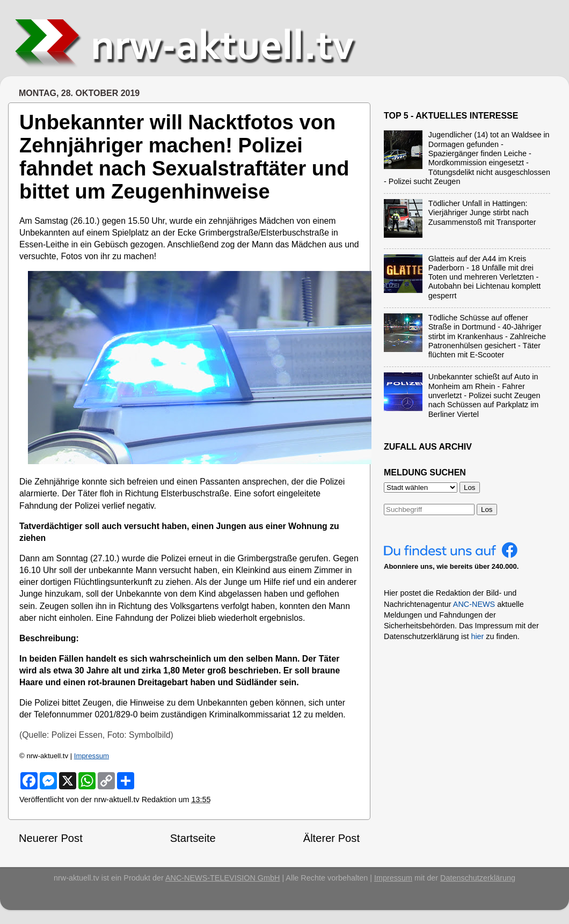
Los (487, 509)
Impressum (92, 756)
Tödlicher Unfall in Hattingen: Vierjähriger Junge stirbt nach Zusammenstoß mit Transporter (482, 213)
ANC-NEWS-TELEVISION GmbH (223, 878)
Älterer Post (331, 838)
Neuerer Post (51, 838)
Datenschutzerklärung (478, 878)
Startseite (193, 838)
